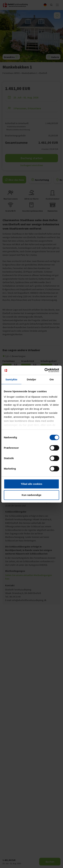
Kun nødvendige (31, 495)
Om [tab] (52, 379)
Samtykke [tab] (11, 379)
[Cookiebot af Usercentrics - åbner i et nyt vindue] (45, 370)
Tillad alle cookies (31, 484)
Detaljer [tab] (31, 379)
